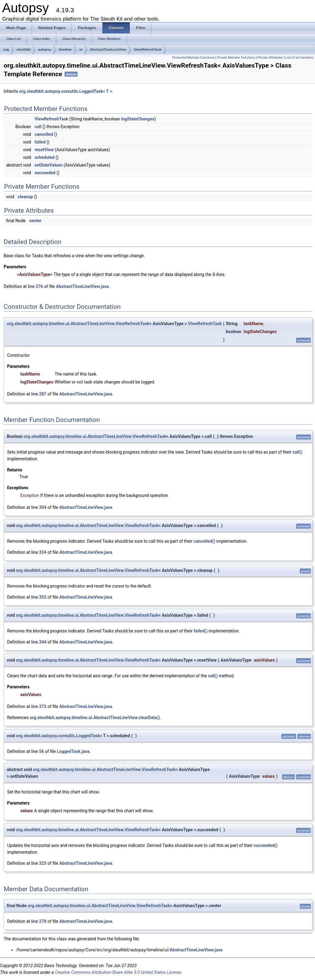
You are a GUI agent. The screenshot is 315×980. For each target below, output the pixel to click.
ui (81, 49)
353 (43, 597)
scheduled (44, 157)
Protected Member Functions (193, 58)
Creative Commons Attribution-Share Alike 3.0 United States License (118, 972)
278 (43, 921)
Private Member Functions (236, 58)
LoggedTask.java (73, 751)
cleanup (25, 197)
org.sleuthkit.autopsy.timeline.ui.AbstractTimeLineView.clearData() (95, 718)
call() (297, 452)
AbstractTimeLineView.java (82, 286)
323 (43, 863)
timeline (65, 49)
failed (40, 142)
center (35, 221)
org (6, 49)
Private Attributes (270, 58)
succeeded (45, 173)
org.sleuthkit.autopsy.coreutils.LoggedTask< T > (66, 91)
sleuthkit (24, 49)
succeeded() (266, 845)
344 (43, 642)
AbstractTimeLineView (108, 49)
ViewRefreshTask (148, 49)
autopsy (45, 49)
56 (42, 751)
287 (43, 394)
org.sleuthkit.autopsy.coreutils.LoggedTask (58, 736)
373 (43, 706)
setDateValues (48, 165)
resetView (44, 150)
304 (43, 507)
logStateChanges (138, 119)
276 (39, 286)
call (38, 127)
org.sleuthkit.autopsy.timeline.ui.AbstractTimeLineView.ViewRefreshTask (78, 324)
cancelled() (204, 541)
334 (43, 552)
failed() (200, 631)
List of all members (299, 58)
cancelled (44, 134)
